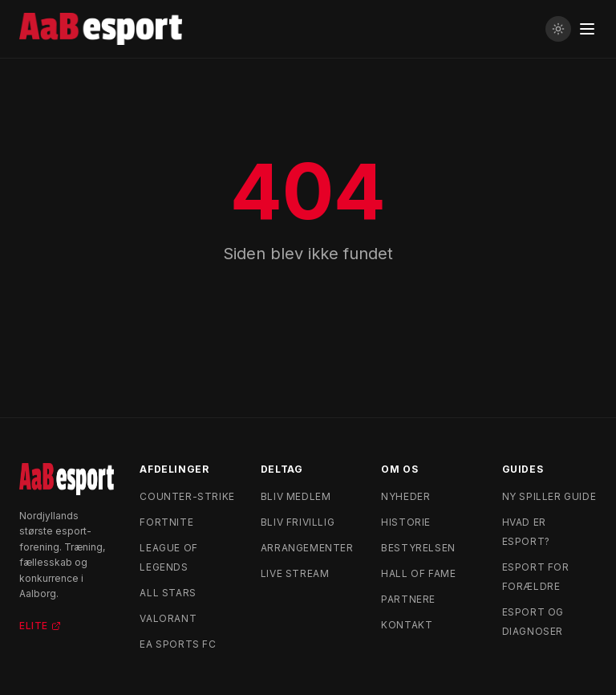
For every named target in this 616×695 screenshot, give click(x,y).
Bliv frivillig (298, 522)
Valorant (168, 618)
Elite (40, 626)
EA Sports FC (178, 644)
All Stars (168, 593)
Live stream (295, 573)
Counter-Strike (187, 496)
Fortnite (166, 522)
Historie (406, 522)
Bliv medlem (296, 496)
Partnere (408, 599)
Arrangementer (307, 548)
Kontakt (407, 625)
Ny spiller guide (549, 496)
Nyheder (405, 496)
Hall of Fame (418, 573)
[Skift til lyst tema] (558, 29)
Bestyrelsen (418, 548)
